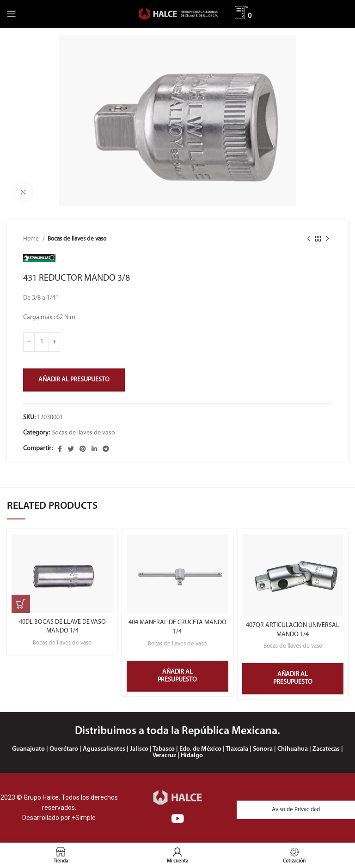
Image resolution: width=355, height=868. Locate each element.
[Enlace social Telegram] (106, 449)
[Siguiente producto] (327, 239)
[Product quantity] (42, 342)
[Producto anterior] (309, 239)
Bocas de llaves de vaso (77, 239)
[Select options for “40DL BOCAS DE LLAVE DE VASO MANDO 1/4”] (21, 604)
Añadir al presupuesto (74, 380)
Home (32, 239)
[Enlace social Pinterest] (83, 449)
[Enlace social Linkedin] (94, 449)
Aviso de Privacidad (296, 810)
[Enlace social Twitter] (71, 449)
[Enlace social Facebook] (60, 449)
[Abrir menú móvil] (12, 14)
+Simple (84, 818)
